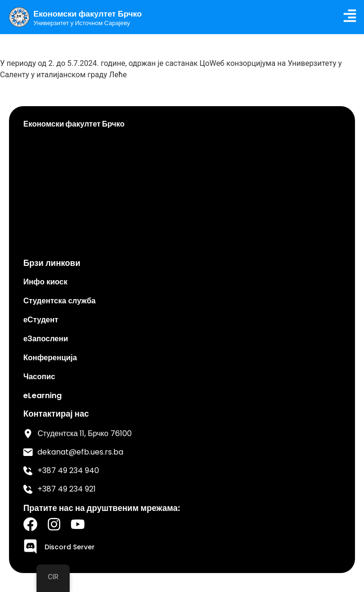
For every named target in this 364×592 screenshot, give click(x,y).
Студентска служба (59, 301)
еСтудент (41, 320)
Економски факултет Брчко (88, 14)
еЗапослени (45, 339)
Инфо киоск (45, 282)
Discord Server (70, 547)
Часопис (39, 377)
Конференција (50, 358)
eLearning (42, 396)
